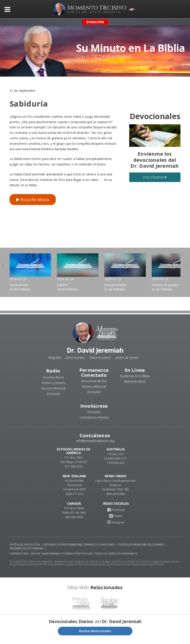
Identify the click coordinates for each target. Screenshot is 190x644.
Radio (53, 375)
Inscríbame (155, 177)
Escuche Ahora (33, 200)
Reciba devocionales (95, 635)
